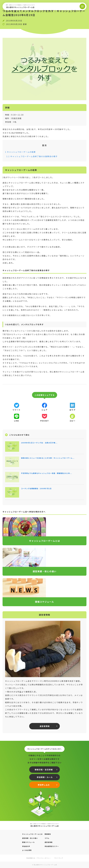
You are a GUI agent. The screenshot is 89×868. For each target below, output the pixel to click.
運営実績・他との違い (30, 838)
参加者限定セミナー (52, 846)
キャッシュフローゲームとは (32, 834)
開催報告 (48, 834)
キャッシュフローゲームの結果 (20, 152)
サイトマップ (59, 858)
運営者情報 (45, 726)
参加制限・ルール (45, 777)
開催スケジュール (28, 842)
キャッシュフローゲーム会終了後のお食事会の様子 (32, 156)
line (17, 421)
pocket (44, 421)
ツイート (17, 410)
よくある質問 (27, 850)
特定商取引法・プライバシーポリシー (39, 858)
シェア (44, 410)
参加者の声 (26, 846)
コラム (47, 838)
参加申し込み (44, 785)
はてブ (72, 410)
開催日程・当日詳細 (44, 770)
